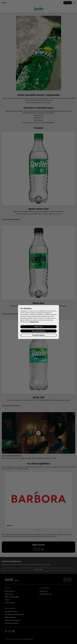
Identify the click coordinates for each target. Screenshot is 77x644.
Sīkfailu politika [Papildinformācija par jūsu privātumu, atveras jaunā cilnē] (34, 322)
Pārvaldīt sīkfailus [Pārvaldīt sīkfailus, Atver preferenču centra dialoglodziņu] (38, 335)
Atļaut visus (39, 327)
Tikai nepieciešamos (39, 331)
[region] (38, 322)
